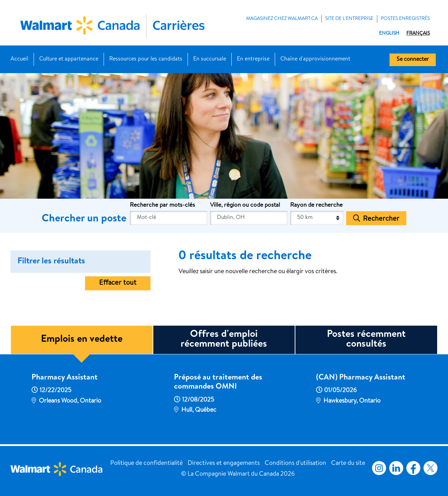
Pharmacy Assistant (65, 378)
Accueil (19, 59)
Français (418, 34)
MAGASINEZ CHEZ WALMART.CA (282, 19)
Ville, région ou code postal (245, 206)
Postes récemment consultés (366, 340)
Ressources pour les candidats (146, 59)
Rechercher (381, 219)
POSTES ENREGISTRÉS (405, 19)
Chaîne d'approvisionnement (315, 59)
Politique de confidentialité (146, 463)
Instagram (379, 468)
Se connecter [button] (413, 60)
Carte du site (348, 463)
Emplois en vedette (82, 340)
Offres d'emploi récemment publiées (224, 340)
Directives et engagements (224, 463)
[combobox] (249, 218)
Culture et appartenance (69, 59)
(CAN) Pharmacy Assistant (361, 378)
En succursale (210, 59)
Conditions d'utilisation (295, 463)
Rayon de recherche (316, 206)
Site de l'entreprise (349, 19)
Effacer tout (118, 283)
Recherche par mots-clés (162, 206)
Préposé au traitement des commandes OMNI (218, 383)
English (389, 34)
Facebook (412, 468)
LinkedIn (396, 468)
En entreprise (253, 59)
